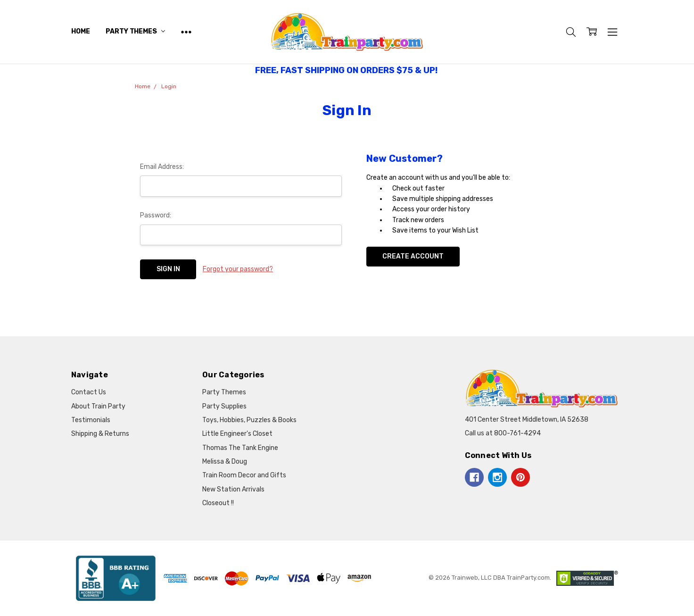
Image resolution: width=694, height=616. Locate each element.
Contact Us (89, 392)
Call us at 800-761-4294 (503, 433)
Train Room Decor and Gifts (244, 475)
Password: (156, 215)
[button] (116, 578)
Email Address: (162, 167)
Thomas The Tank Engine (240, 448)
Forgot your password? (238, 269)
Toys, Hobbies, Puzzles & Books (249, 420)
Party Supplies (224, 406)
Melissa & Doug (225, 462)
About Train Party (98, 406)
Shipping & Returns (100, 434)
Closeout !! (218, 503)
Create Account (413, 256)
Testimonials (91, 420)
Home (80, 31)
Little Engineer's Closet (237, 434)
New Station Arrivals (233, 489)
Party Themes (135, 31)
